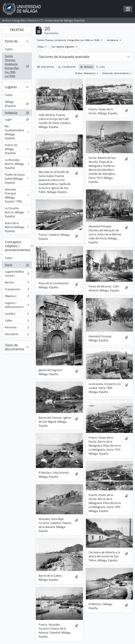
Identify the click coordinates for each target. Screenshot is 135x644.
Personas (17, 328)
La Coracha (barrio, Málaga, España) (17, 212)
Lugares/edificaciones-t (17, 274)
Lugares (11, 87)
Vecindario (17, 335)
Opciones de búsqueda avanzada (64, 57)
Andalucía (17, 113)
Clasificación (67, 67)
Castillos (17, 314)
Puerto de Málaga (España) (17, 149)
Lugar (17, 120)
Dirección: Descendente (116, 73)
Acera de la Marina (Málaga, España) (17, 227)
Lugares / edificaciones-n (17, 305)
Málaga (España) (17, 104)
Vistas (17, 266)
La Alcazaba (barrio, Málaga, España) (17, 164)
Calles (17, 321)
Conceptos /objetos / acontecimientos (18, 246)
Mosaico (87, 67)
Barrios (17, 283)
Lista (100, 67)
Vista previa (46, 67)
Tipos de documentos (15, 347)
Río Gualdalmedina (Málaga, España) (17, 132)
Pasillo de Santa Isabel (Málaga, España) (17, 179)
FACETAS (17, 30)
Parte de (11, 41)
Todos (9, 49)
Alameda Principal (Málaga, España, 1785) (17, 195)
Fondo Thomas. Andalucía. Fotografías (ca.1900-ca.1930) (17, 66)
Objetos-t (17, 297)
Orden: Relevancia (86, 73)
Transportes (17, 290)
